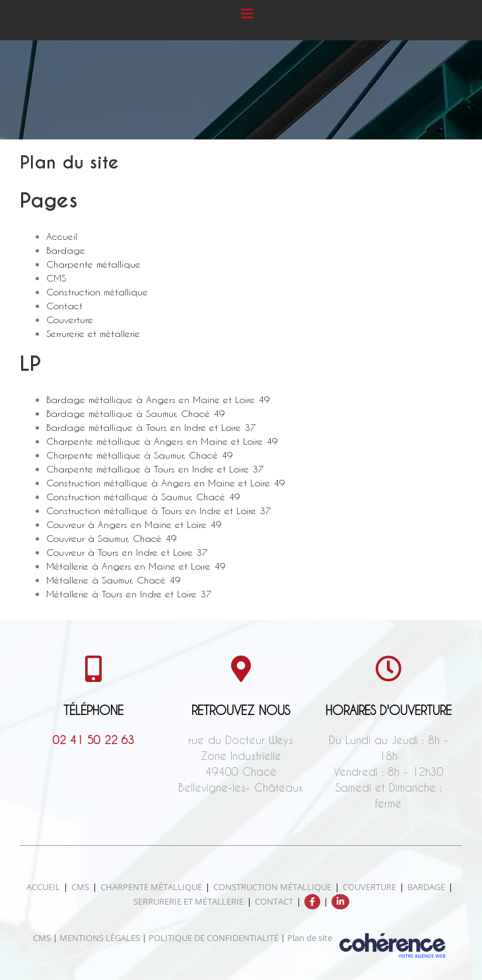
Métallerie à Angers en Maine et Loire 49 (136, 566)
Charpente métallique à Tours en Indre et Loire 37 (155, 469)
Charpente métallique (93, 264)
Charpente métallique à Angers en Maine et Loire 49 (162, 441)
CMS (56, 278)
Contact (64, 306)
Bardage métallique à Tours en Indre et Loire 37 (151, 427)
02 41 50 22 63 (94, 740)
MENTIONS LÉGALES (100, 938)
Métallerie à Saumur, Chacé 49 (114, 580)
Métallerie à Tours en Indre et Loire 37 (129, 594)
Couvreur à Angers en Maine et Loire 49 (134, 524)
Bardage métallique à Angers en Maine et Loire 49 (158, 399)
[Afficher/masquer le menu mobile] (248, 14)
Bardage (66, 250)
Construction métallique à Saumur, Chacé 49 (143, 497)
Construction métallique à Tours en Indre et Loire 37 (159, 510)
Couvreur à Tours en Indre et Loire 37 (127, 552)
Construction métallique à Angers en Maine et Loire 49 (166, 483)
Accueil (62, 236)
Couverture (70, 320)
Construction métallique (97, 292)
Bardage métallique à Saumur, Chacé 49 (136, 413)
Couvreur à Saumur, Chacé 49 (112, 538)
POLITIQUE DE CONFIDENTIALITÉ (214, 938)
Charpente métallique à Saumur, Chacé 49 (140, 455)
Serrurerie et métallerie (93, 333)
